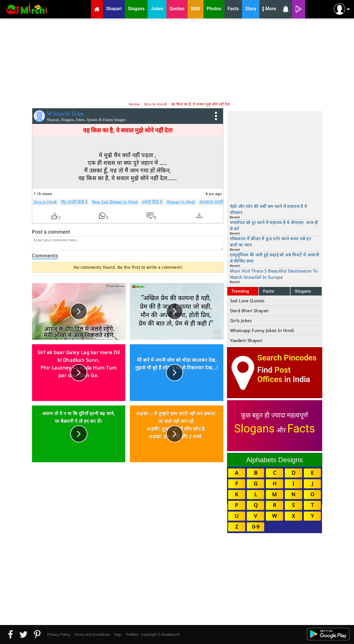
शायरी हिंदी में (152, 202)
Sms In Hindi (45, 202)
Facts (269, 291)
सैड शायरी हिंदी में (74, 202)
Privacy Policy (59, 635)
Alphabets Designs (274, 460)
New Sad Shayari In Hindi (115, 202)
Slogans (303, 291)
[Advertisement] (177, 60)
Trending (240, 291)
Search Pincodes (287, 358)
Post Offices (274, 375)
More (269, 9)
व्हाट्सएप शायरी (211, 202)
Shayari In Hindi (181, 202)
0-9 (256, 527)
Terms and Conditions (92, 635)
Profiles (132, 635)
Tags (118, 635)
